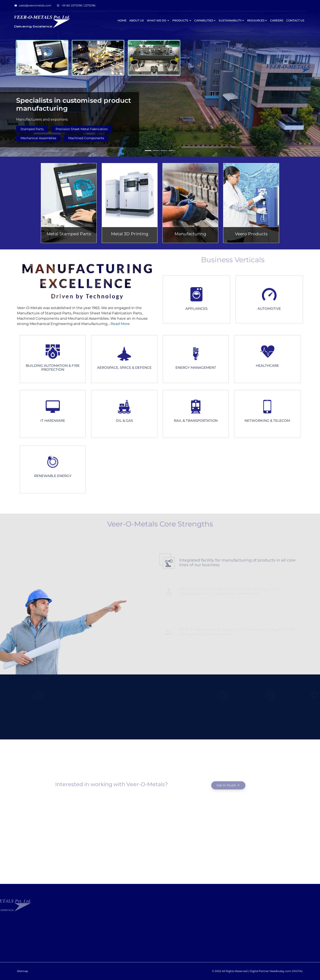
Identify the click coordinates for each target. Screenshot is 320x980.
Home (122, 20)
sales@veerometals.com (33, 5)
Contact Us (295, 20)
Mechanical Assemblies (38, 138)
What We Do (158, 20)
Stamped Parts (32, 129)
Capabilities (205, 20)
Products (182, 20)
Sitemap (23, 971)
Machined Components (86, 138)
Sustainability (232, 20)
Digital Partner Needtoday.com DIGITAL (276, 971)
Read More (120, 324)
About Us (137, 20)
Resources (257, 20)
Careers (277, 20)
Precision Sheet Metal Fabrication (82, 129)
